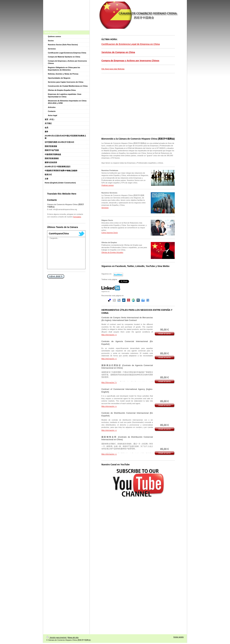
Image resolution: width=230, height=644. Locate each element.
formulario (77, 217)
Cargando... (54, 238)
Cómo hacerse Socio (110, 233)
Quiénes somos (107, 185)
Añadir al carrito (164, 334)
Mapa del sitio (73, 637)
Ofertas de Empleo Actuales (112, 252)
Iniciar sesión (179, 637)
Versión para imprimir (57, 637)
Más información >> (109, 335)
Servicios (105, 208)
